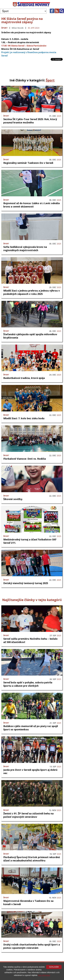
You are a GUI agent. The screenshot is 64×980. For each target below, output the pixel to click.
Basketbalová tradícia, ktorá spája (24, 378)
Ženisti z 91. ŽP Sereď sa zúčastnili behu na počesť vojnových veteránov (28, 815)
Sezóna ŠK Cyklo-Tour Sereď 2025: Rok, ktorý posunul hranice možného (30, 121)
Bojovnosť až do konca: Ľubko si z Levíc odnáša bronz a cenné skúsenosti (32, 205)
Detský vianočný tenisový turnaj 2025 (26, 583)
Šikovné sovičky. (13, 499)
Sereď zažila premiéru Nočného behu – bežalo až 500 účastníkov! (30, 640)
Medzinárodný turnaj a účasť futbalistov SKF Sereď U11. (30, 541)
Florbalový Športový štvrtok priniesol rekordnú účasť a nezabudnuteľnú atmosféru (32, 859)
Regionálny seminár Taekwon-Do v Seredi (28, 163)
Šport (4, 28)
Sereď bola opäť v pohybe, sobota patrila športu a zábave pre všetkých (28, 684)
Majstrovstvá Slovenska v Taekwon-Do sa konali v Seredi (28, 902)
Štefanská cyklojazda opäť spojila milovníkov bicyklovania (30, 336)
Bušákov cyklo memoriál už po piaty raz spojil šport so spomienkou (31, 728)
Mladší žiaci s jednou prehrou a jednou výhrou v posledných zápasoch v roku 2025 (32, 292)
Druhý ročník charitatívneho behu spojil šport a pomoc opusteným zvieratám (32, 946)
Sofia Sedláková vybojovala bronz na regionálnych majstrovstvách (25, 249)
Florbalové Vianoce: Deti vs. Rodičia (25, 459)
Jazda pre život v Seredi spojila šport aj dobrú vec (30, 771)
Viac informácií (44, 975)
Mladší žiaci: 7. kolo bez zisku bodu (24, 418)
